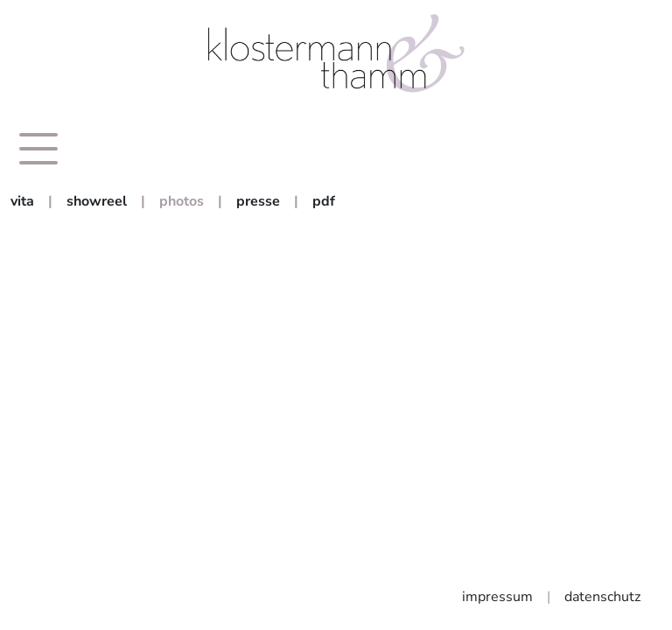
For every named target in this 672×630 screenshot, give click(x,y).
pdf (324, 201)
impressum (497, 597)
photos (182, 201)
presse (258, 201)
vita (22, 201)
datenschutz (602, 597)
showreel (97, 201)
